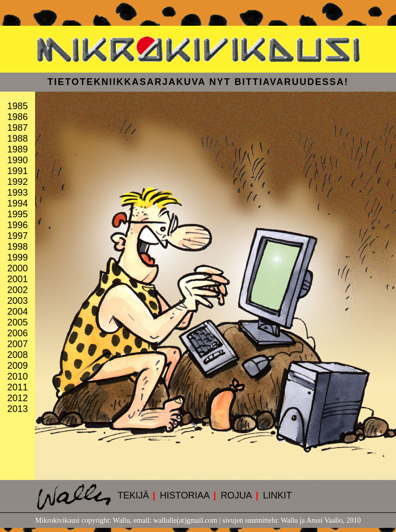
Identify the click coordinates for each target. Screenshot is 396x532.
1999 (18, 258)
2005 (18, 322)
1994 (18, 203)
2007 (18, 344)
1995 (18, 214)
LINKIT (277, 495)
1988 (18, 139)
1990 (18, 160)
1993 (18, 193)
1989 (18, 149)
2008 (18, 355)
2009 (18, 366)
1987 (18, 128)
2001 (18, 279)
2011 (18, 387)
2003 (18, 301)
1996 (18, 225)
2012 (18, 398)
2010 (18, 376)
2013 (18, 409)
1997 (18, 236)
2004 (18, 312)
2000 (18, 268)
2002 (18, 290)
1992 (18, 182)
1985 (18, 106)
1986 (18, 117)
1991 (18, 171)
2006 (18, 333)
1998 (18, 247)
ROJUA (236, 495)
